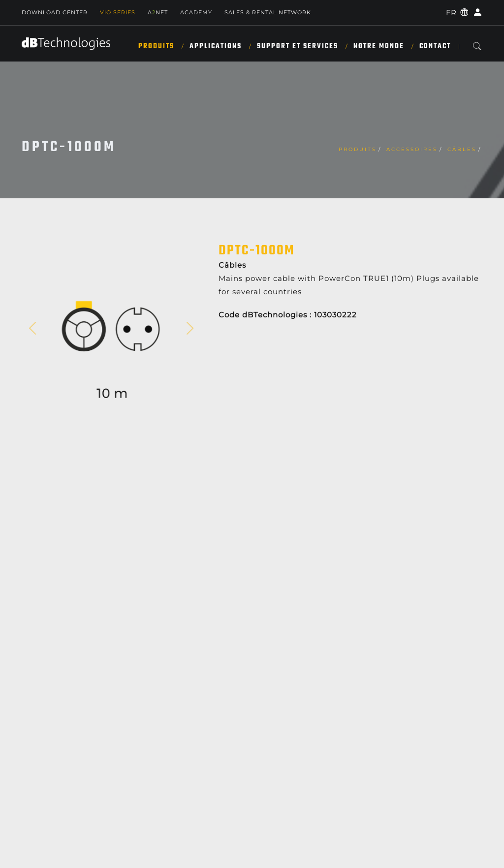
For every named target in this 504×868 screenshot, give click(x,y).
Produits (156, 46)
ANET (158, 12)
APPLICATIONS (216, 46)
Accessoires (412, 149)
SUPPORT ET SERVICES (298, 46)
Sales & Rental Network (268, 12)
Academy (196, 12)
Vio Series (118, 12)
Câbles (462, 149)
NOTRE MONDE (379, 46)
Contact (435, 46)
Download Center (55, 12)
